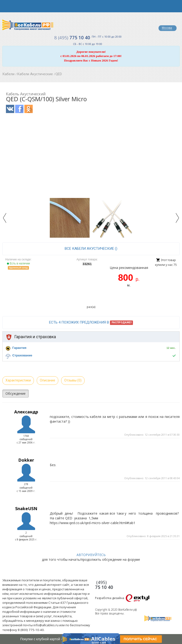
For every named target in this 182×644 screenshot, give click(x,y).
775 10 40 (72, 38)
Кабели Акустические (35, 74)
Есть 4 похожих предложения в (91, 323)
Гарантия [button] (19, 348)
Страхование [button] (22, 355)
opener (6, 6)
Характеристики (18, 380)
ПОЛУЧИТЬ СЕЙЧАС (140, 639)
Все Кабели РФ (28, 25)
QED (59, 74)
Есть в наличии (18, 263)
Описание (48, 380)
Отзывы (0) (73, 380)
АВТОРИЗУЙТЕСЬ (91, 555)
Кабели (8, 74)
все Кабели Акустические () (91, 249)
